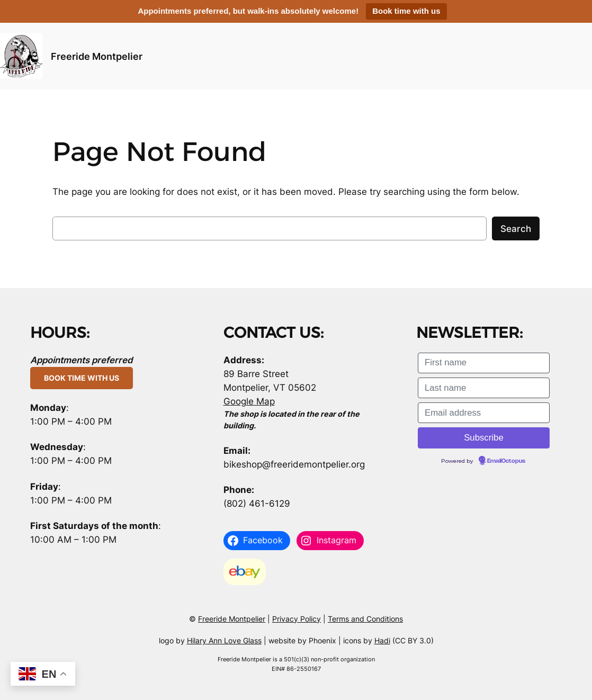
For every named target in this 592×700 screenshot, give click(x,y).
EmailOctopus (506, 461)
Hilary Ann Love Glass (224, 640)
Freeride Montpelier (97, 56)
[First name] (484, 363)
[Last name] (484, 388)
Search (516, 229)
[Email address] (484, 413)
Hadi (382, 640)
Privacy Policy (297, 619)
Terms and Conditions (365, 619)
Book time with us (406, 11)
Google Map (249, 401)
